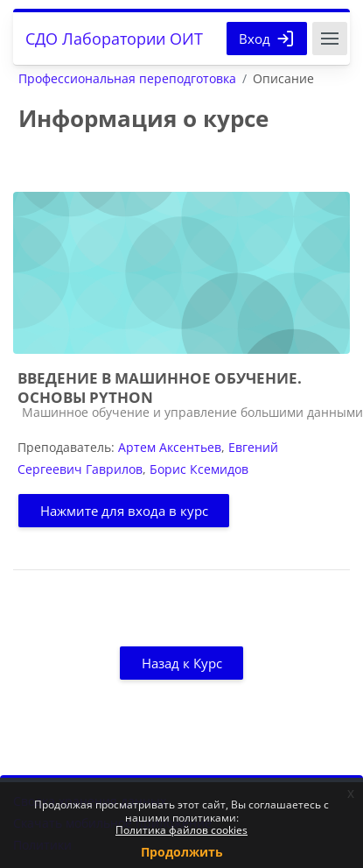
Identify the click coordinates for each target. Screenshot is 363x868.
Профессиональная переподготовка (127, 79)
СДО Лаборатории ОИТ (114, 39)
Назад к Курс (182, 663)
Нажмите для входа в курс (124, 511)
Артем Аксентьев (170, 447)
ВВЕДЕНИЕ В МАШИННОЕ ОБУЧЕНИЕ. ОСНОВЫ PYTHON (160, 388)
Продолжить (182, 852)
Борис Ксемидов (199, 469)
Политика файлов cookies (181, 830)
